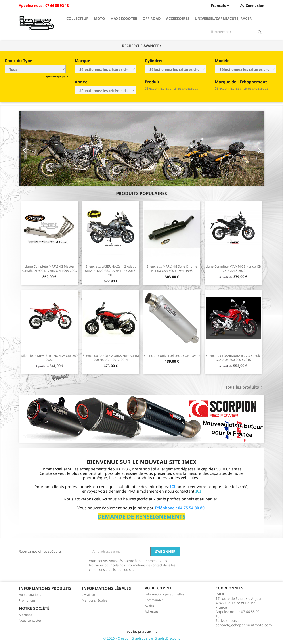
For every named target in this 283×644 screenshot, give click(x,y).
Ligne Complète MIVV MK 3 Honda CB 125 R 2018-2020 (233, 269)
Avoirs (149, 606)
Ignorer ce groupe (55, 77)
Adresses (152, 611)
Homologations (30, 595)
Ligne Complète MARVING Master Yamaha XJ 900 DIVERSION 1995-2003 (49, 269)
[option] (141, 148)
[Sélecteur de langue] (221, 6)
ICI (198, 491)
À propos (25, 615)
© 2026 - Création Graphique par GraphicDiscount (141, 638)
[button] (37, 148)
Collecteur (77, 19)
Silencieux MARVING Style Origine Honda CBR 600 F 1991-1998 (172, 269)
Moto (99, 19)
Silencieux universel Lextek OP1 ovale (172, 356)
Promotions (27, 600)
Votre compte (158, 588)
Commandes (154, 600)
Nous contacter (30, 620)
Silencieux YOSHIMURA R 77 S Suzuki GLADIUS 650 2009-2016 (233, 358)
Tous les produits (245, 387)
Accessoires (178, 19)
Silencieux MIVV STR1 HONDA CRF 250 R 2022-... (49, 358)
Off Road (152, 19)
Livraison (88, 595)
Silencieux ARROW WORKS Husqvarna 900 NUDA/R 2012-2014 (111, 358)
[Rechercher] (236, 32)
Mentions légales (95, 600)
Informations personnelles (164, 594)
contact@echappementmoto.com (244, 625)
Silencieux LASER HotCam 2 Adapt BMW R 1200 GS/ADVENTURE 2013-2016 (111, 271)
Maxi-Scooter (124, 19)
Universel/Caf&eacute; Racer (223, 19)
